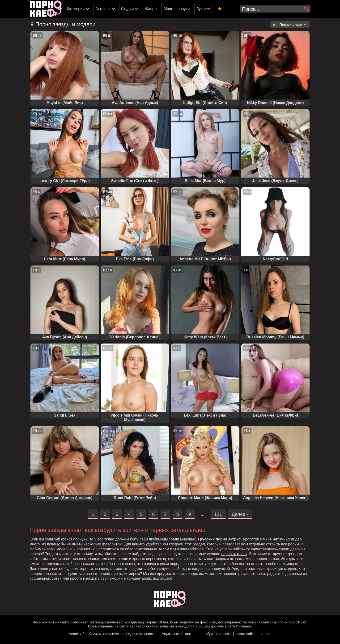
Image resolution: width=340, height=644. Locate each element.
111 (218, 514)
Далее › (240, 514)
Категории (76, 9)
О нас (265, 634)
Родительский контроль (180, 634)
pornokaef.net (82, 622)
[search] (306, 9)
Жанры (151, 9)
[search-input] (275, 9)
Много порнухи (177, 9)
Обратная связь (218, 634)
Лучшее (203, 9)
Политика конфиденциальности (129, 634)
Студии (127, 9)
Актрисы (103, 9)
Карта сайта (246, 634)
